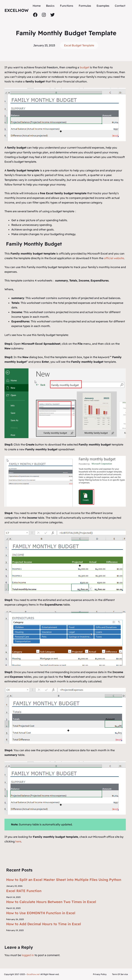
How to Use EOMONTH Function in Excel (41, 913)
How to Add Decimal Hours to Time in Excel (44, 924)
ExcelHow (16, 10)
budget (85, 67)
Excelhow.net (33, 974)
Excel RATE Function (24, 891)
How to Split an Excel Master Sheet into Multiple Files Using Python (64, 880)
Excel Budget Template (79, 45)
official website (114, 258)
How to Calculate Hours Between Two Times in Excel (51, 902)
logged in (28, 955)
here (18, 841)
